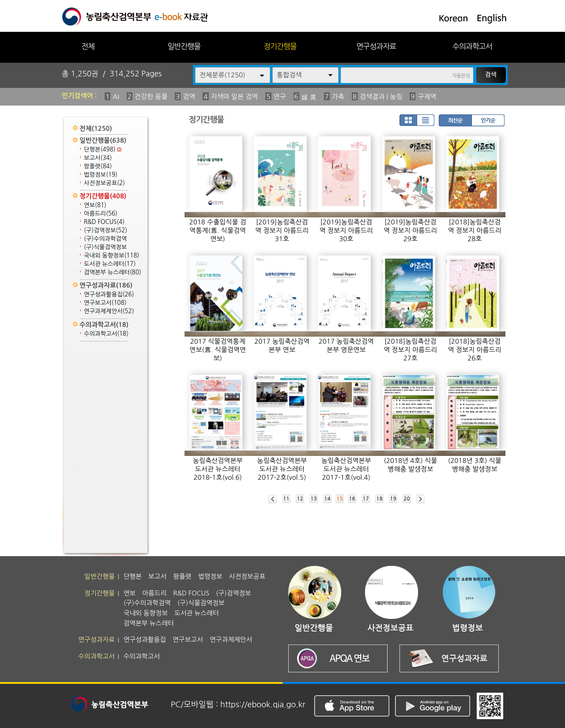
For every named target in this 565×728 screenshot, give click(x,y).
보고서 (98, 158)
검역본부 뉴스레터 (113, 272)
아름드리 (101, 214)
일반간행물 (184, 46)
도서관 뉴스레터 (110, 264)
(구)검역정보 (105, 230)
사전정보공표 (104, 183)
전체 (88, 46)
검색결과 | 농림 (381, 97)
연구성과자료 (376, 46)
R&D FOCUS (104, 222)
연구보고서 (105, 303)
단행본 (103, 150)
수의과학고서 (472, 46)
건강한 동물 (151, 97)
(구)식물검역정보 (105, 247)
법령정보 (101, 175)
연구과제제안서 (109, 311)
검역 (189, 97)
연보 (95, 205)
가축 (338, 97)
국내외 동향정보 (111, 256)
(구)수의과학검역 (105, 239)
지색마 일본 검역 (235, 97)
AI (116, 97)
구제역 (427, 97)
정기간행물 (280, 46)
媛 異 (309, 97)
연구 (280, 97)
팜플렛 (98, 166)
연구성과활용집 (109, 294)
